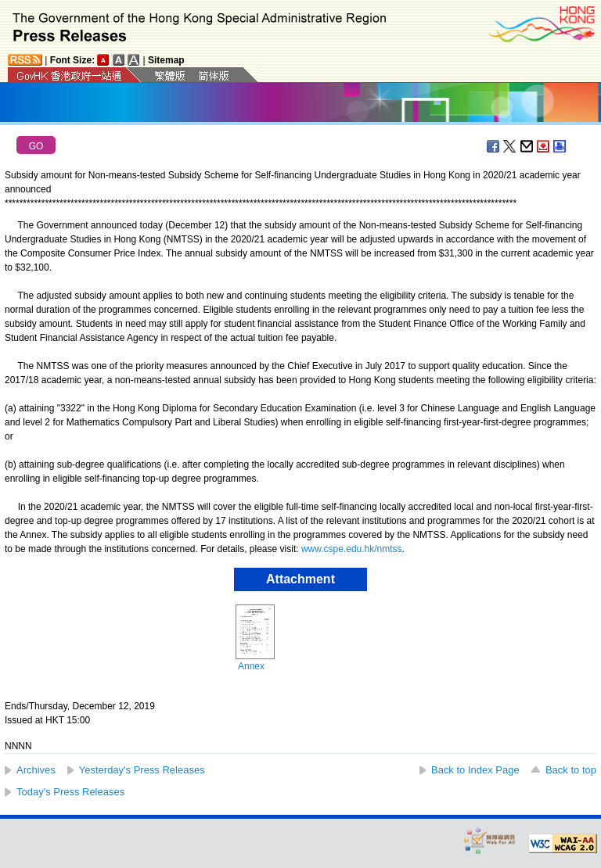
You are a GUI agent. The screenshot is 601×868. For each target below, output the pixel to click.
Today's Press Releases (70, 792)
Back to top (571, 770)
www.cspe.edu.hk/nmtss (352, 549)
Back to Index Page (475, 770)
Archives (36, 770)
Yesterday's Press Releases (142, 770)
